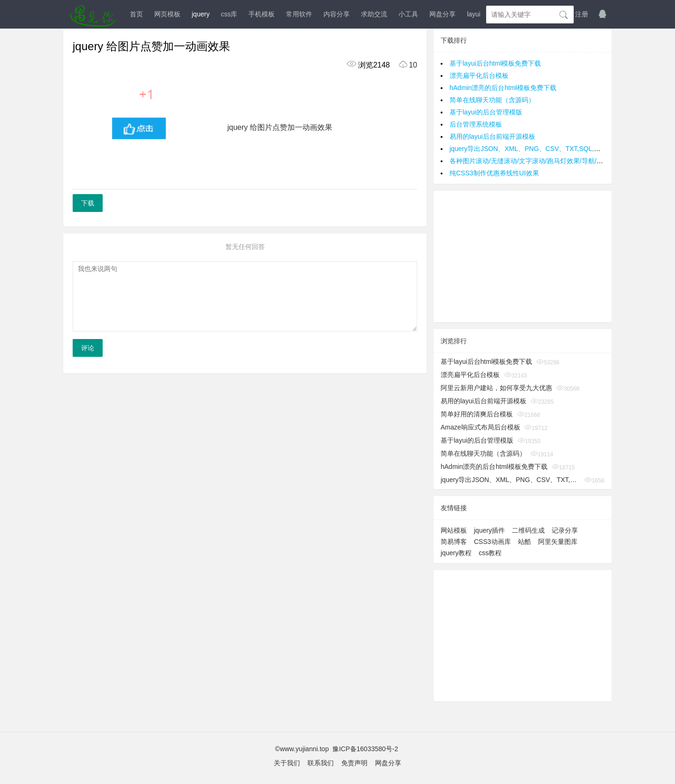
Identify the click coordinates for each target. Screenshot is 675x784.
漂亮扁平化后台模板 (479, 75)
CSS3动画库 (492, 542)
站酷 (525, 542)
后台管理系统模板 (476, 124)
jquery (201, 14)
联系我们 (321, 763)
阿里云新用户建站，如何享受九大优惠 (496, 388)
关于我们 (287, 763)
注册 (582, 14)
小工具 (408, 14)
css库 (229, 14)
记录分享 (565, 530)
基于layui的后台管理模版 (486, 112)
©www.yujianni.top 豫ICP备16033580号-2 (337, 749)
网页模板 (167, 14)
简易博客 (454, 542)
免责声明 (354, 763)
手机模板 (262, 14)
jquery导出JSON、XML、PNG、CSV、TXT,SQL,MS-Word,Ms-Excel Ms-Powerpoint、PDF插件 (510, 480)
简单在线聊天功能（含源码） (492, 100)
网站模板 (454, 530)
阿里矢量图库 (558, 542)
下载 (88, 203)
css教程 (490, 553)
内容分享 (337, 14)
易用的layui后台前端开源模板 (492, 136)
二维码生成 (528, 530)
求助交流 (374, 14)
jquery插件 (489, 530)
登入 (559, 14)
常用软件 (299, 14)
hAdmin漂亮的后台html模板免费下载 (503, 88)
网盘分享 (442, 14)
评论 (88, 348)
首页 (136, 14)
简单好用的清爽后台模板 (477, 414)
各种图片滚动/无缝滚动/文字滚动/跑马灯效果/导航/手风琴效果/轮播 (547, 161)
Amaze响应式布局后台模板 (480, 427)
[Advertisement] (523, 256)
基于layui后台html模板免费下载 (495, 63)
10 (405, 65)
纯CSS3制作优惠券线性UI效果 (494, 173)
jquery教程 (456, 553)
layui (474, 14)
